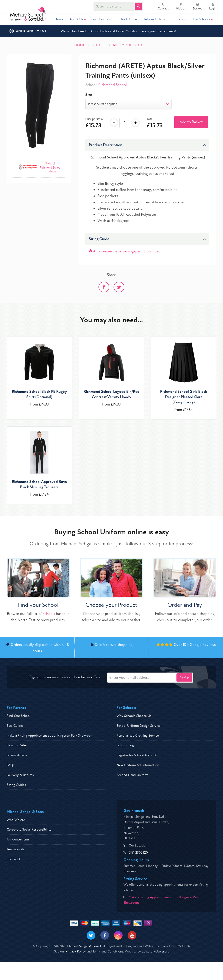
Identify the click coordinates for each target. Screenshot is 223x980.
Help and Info (154, 19)
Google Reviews (203, 645)
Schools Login (126, 745)
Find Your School (103, 19)
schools (49, 614)
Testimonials (15, 849)
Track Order (129, 19)
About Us (78, 19)
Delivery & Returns (20, 775)
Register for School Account (136, 755)
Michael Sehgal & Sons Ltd (86, 946)
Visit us (181, 7)
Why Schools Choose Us (134, 716)
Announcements (18, 839)
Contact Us (15, 859)
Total (150, 119)
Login (213, 7)
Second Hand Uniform (132, 775)
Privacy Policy (76, 951)
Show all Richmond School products (50, 167)
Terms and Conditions (108, 951)
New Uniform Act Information (138, 765)
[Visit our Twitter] (91, 935)
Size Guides (15, 726)
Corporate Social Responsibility (29, 829)
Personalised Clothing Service (138, 736)
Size (89, 95)
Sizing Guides (16, 785)
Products (179, 19)
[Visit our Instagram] (118, 935)
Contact (163, 7)
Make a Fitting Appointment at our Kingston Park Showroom (50, 736)
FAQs (10, 765)
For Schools (203, 19)
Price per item (94, 119)
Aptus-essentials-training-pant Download (125, 251)
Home (59, 19)
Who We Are (16, 820)
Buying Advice (17, 755)
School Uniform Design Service (139, 726)
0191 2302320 (138, 853)
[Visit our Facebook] (105, 935)
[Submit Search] (138, 7)
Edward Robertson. (155, 951)
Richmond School (112, 85)
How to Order (17, 745)
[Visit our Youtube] (132, 935)
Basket (197, 7)
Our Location (138, 845)
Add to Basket (191, 122)
